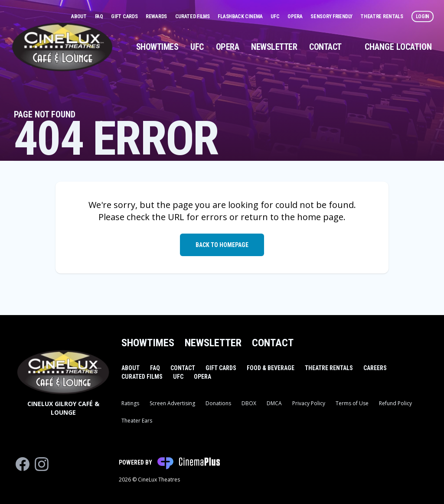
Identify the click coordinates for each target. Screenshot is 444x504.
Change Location (398, 47)
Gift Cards (125, 16)
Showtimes (157, 47)
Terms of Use (352, 403)
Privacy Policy (309, 403)
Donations (218, 403)
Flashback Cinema (241, 16)
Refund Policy (395, 403)
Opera (295, 16)
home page (320, 217)
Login (423, 16)
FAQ (100, 16)
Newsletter (274, 47)
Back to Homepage (222, 245)
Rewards (157, 16)
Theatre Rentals (382, 16)
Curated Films (193, 16)
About (79, 16)
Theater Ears (137, 421)
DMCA (274, 403)
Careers (375, 368)
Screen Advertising (172, 403)
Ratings (130, 403)
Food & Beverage (271, 368)
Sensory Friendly (332, 16)
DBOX (249, 403)
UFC (276, 16)
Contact (325, 47)
